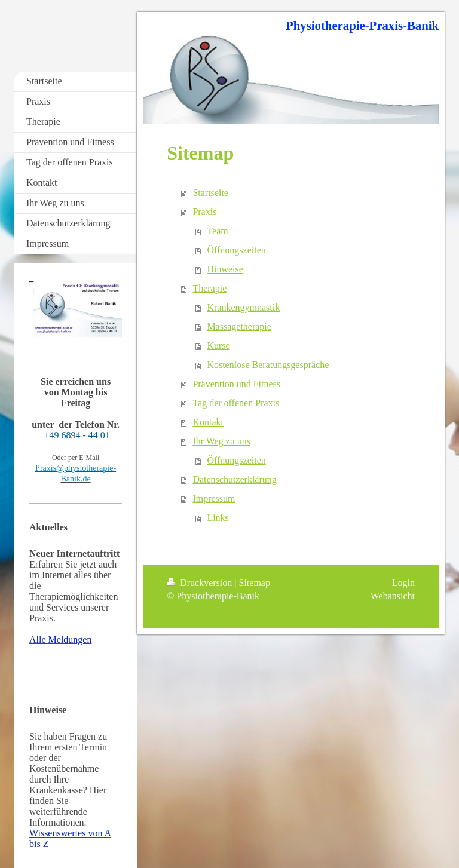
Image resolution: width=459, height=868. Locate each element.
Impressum (214, 499)
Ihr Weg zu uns (221, 441)
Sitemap (255, 583)
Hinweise (225, 269)
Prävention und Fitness (236, 384)
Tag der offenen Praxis (236, 403)
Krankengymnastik (243, 307)
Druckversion (201, 583)
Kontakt (208, 422)
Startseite (210, 193)
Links (218, 518)
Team (217, 231)
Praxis (204, 212)
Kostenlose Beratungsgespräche (268, 365)
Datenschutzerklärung (234, 479)
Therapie (209, 288)
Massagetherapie (239, 326)
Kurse (218, 346)
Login (403, 583)
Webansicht (393, 596)
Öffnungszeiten (236, 250)
